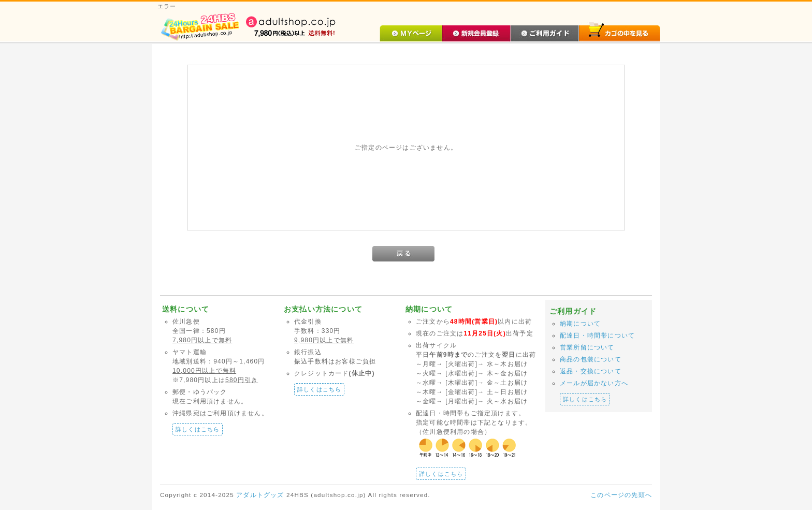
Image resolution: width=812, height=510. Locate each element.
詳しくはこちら (198, 429)
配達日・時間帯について (597, 336)
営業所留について (587, 347)
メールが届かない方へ (594, 383)
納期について (580, 324)
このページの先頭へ (621, 495)
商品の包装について (591, 359)
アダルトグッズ (260, 495)
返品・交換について (591, 371)
